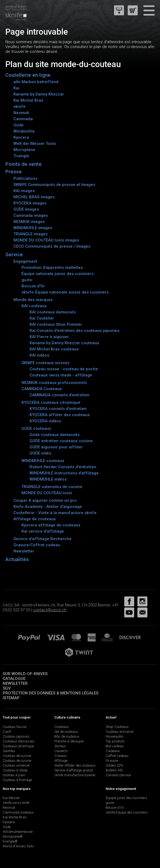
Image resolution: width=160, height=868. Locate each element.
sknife (19, 107)
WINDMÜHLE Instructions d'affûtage (64, 473)
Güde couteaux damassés (55, 435)
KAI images (24, 191)
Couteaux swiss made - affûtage (61, 375)
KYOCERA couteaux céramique (51, 402)
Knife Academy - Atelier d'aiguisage (48, 507)
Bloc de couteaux (67, 736)
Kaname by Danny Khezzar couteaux (64, 343)
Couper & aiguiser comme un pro (45, 500)
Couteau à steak (15, 770)
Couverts (61, 751)
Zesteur (60, 746)
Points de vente (24, 164)
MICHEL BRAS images (34, 197)
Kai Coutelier (42, 318)
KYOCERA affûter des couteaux (60, 415)
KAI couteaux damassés (53, 312)
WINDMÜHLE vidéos (48, 479)
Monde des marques (33, 300)
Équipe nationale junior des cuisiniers (58, 274)
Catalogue (14, 679)
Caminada (23, 119)
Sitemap (11, 698)
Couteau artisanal (120, 732)
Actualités (17, 559)
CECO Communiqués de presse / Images (52, 246)
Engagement (25, 261)
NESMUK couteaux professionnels (54, 383)
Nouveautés (115, 736)
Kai (16, 88)
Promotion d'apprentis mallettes (52, 268)
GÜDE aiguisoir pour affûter (56, 447)
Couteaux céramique (18, 746)
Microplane (24, 150)
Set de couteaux (66, 732)
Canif (7, 732)
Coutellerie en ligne (28, 75)
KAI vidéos (39, 355)
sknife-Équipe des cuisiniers (127, 812)
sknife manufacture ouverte (75, 775)
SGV (7, 688)
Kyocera (21, 137)
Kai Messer (11, 798)
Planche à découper (69, 741)
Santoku (9, 751)
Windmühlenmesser (18, 832)
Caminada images (31, 215)
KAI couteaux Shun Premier (56, 324)
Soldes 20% (115, 765)
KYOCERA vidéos (45, 421)
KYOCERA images (30, 203)
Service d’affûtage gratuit (74, 770)
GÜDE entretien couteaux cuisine (61, 441)
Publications (25, 178)
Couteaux (61, 727)
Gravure (112, 761)
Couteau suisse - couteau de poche (64, 369)
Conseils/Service (118, 775)
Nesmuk (21, 113)
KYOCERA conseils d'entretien (58, 409)
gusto (27, 280)
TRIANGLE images (31, 234)
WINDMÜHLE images (33, 228)
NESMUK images (29, 222)
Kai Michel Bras (28, 100)
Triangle (21, 156)
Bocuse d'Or (33, 286)
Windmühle (24, 131)
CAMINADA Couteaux (42, 389)
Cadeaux (113, 751)
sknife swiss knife (16, 803)
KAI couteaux (34, 306)
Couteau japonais (16, 736)
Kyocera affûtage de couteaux (51, 525)
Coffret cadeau (117, 756)
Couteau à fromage (17, 780)
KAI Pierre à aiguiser (49, 337)
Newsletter (24, 551)
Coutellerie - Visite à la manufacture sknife (55, 513)
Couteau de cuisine (17, 756)
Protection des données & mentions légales (51, 693)
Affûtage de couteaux (35, 519)
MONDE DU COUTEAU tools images (46, 240)
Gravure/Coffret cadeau (37, 545)
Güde (19, 125)
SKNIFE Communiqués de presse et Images (54, 185)
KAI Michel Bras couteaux (54, 349)
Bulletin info (114, 770)
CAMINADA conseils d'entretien (60, 395)
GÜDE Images (26, 209)
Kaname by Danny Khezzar (39, 94)
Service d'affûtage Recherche (42, 539)
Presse (14, 172)
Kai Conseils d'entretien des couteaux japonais (74, 331)
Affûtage (61, 761)
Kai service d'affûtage (43, 531)
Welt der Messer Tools (35, 144)
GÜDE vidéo (40, 453)
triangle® (10, 841)
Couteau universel (16, 765)
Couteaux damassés (19, 741)
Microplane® (13, 836)
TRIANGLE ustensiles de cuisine (52, 487)
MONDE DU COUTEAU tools (47, 493)
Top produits (115, 741)
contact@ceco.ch (50, 610)
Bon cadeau (115, 746)
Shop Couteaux (117, 727)
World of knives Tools (18, 846)
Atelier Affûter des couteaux (75, 765)
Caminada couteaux (18, 812)
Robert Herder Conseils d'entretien (63, 467)
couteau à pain (14, 775)
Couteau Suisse (15, 727)
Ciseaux (61, 756)
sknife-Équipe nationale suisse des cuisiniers (65, 292)
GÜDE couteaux (36, 428)
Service (14, 254)
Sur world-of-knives (25, 674)
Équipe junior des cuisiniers (126, 798)
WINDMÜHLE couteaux (43, 461)
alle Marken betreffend (36, 82)
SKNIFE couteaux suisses (45, 363)
